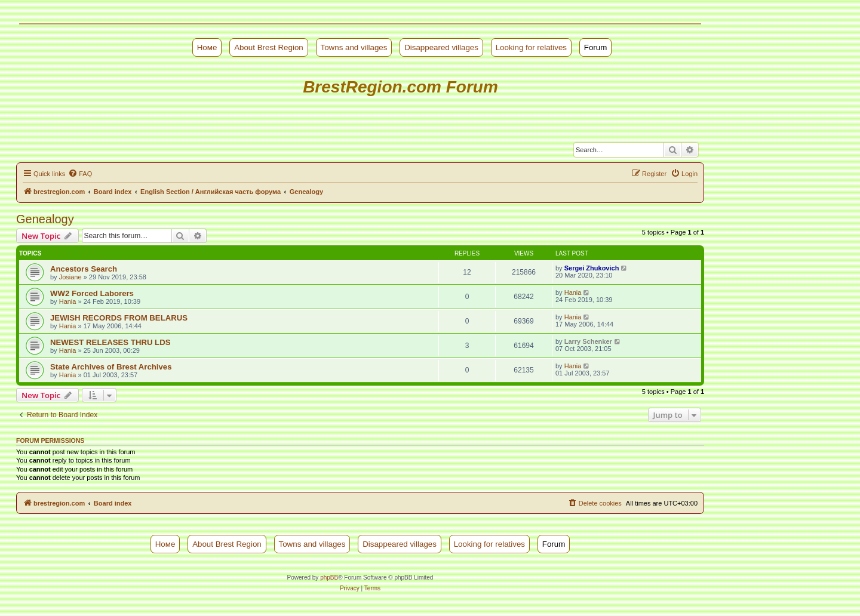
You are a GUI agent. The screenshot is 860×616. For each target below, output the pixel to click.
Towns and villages (354, 47)
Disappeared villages (441, 47)
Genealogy (45, 219)
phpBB (329, 577)
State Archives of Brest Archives (111, 367)
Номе (207, 47)
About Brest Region (269, 47)
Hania (68, 301)
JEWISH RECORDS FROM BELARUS (119, 318)
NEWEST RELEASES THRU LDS (110, 342)
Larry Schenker (588, 341)
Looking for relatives (531, 47)
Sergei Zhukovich (592, 268)
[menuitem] (80, 174)
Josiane (70, 277)
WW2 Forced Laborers (92, 293)
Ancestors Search (84, 269)
